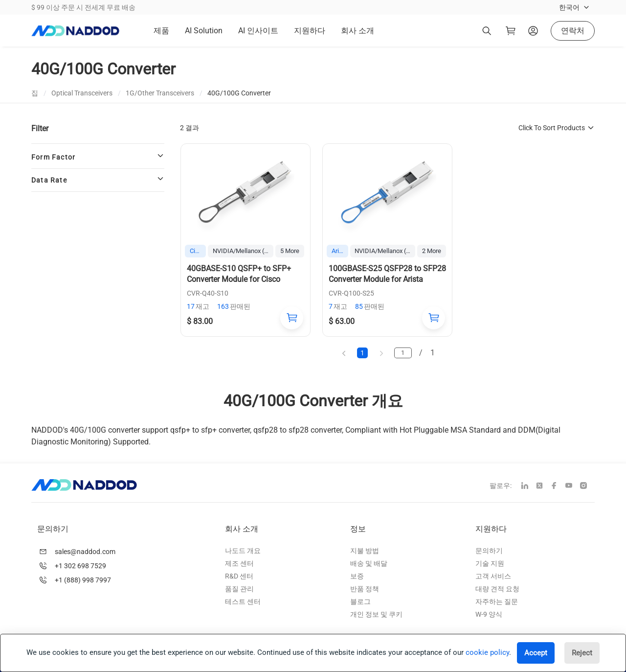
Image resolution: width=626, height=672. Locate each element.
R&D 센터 (239, 576)
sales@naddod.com (85, 552)
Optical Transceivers (82, 93)
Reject (582, 653)
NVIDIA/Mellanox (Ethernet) (243, 251)
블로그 (360, 602)
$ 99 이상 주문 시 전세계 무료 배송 (83, 7)
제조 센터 (239, 563)
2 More (432, 251)
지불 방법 (365, 551)
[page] (404, 353)
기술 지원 (490, 563)
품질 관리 (239, 589)
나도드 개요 (243, 551)
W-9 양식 (489, 614)
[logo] (75, 31)
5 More (290, 251)
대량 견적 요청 (497, 589)
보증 (357, 576)
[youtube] (573, 487)
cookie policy (487, 652)
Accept (536, 653)
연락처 (573, 31)
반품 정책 (365, 589)
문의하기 (489, 551)
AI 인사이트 (258, 31)
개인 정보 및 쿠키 (376, 614)
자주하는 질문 (497, 602)
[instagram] (587, 487)
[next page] (381, 353)
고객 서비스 (493, 576)
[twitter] (543, 487)
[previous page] (343, 353)
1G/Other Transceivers (160, 93)
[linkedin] (529, 487)
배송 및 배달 (369, 563)
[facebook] (558, 487)
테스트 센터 (243, 602)
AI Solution (204, 31)
